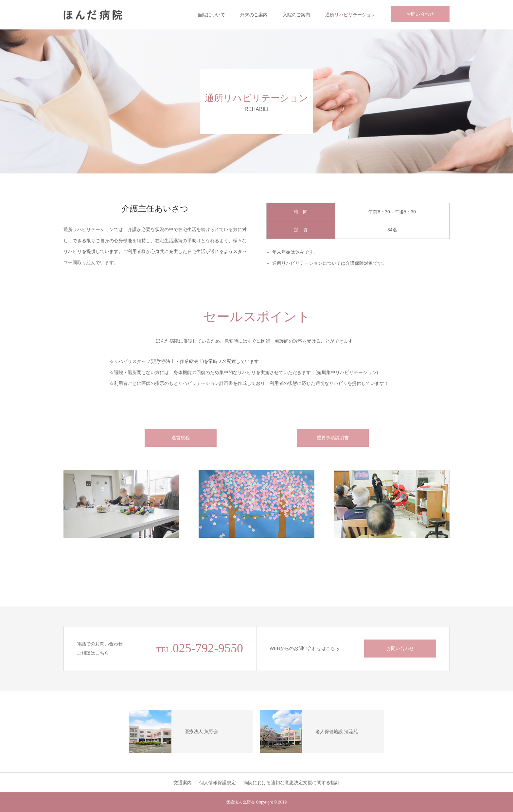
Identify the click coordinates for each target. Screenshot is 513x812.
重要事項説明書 (333, 438)
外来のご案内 (254, 15)
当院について (211, 15)
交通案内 (183, 783)
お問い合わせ (420, 14)
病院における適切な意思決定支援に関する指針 (292, 783)
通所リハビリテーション (350, 15)
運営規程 (181, 438)
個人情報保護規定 (218, 783)
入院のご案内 (296, 15)
